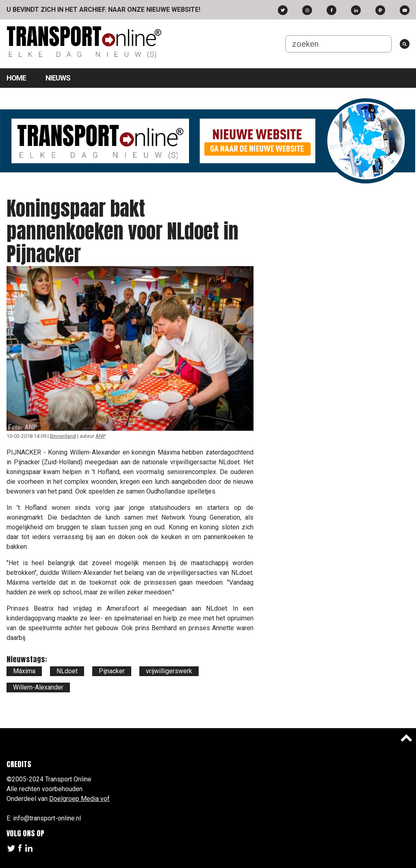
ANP (101, 436)
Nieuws (58, 78)
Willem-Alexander (38, 687)
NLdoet (67, 671)
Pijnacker (112, 671)
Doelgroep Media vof (79, 799)
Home (16, 78)
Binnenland (63, 436)
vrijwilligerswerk (169, 671)
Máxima (24, 671)
